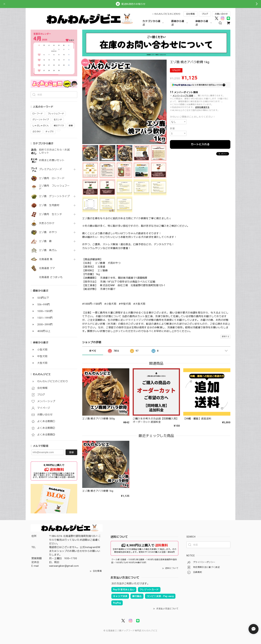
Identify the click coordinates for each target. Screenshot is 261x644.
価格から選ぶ (180, 23)
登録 (71, 452)
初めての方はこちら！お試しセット (54, 151)
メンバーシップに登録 (183, 96)
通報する (225, 337)
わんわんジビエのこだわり (167, 14)
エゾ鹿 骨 (45, 241)
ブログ (205, 14)
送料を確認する (202, 107)
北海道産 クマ (47, 268)
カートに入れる (200, 144)
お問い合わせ (221, 14)
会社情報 (190, 14)
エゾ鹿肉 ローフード (52, 178)
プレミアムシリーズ (50, 169)
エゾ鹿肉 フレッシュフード (54, 187)
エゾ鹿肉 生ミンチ (50, 214)
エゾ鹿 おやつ (48, 232)
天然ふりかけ (47, 223)
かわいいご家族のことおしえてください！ (193, 117)
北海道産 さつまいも (51, 277)
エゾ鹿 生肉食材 (49, 205)
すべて (93, 351)
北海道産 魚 (46, 259)
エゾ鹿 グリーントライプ (54, 196)
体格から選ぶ (204, 23)
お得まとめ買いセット (52, 160)
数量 (172, 128)
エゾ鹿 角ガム (48, 250)
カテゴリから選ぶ (154, 23)
